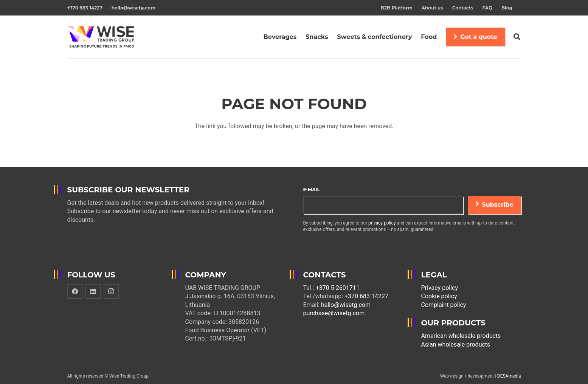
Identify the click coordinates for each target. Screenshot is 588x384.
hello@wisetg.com (346, 305)
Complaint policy (444, 305)
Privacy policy (440, 288)
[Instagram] (111, 291)
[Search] (517, 37)
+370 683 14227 (366, 296)
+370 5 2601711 (338, 288)
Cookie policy (439, 296)
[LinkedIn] (93, 291)
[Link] (102, 37)
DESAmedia (509, 376)
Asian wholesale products (456, 345)
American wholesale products (461, 336)
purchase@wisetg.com (334, 313)
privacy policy (382, 223)
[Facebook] (75, 291)
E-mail (312, 190)
